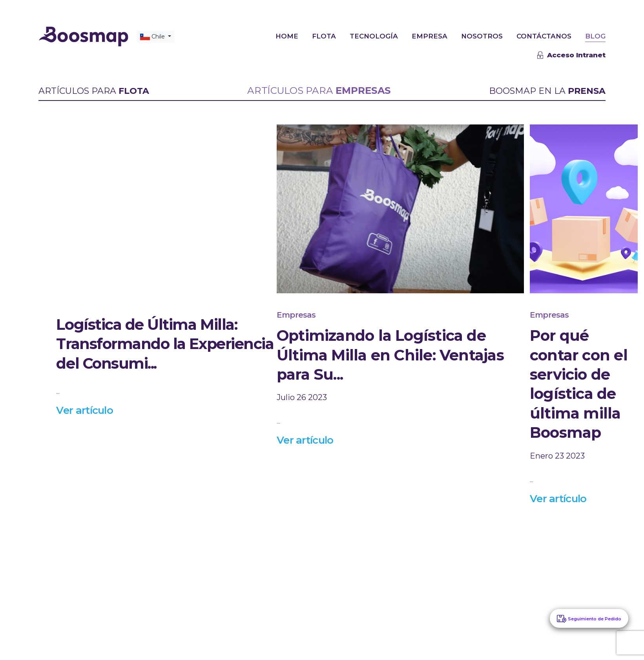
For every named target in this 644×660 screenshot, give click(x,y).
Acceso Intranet (571, 55)
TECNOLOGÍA (374, 36)
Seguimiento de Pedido (595, 619)
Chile (153, 36)
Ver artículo (85, 410)
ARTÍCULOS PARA (94, 91)
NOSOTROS (482, 36)
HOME (287, 36)
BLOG (595, 36)
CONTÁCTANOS (544, 36)
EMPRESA (430, 36)
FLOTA (324, 36)
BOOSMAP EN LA (547, 91)
